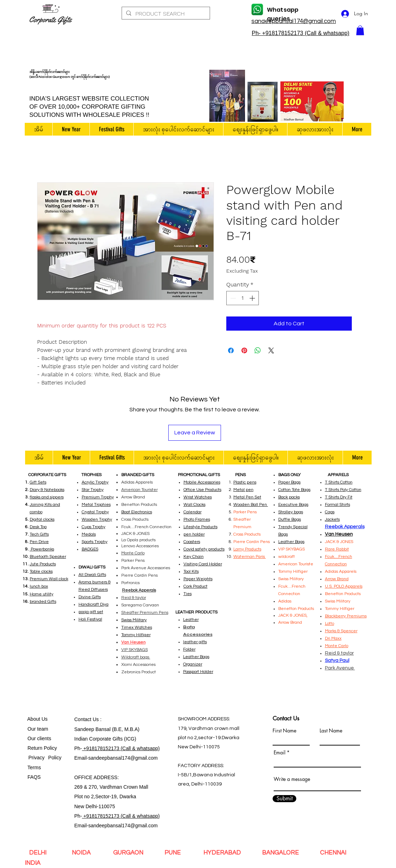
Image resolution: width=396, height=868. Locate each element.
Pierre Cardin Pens (139, 575)
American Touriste (296, 564)
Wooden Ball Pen (251, 505)
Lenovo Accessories (140, 546)
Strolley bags (291, 512)
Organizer (193, 664)
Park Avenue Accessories (146, 568)
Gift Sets (38, 482)
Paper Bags (289, 482)
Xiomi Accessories (138, 665)
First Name (284, 731)
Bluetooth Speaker (48, 557)
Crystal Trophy (95, 512)
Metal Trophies (96, 505)
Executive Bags (293, 505)
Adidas (285, 601)
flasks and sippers (47, 497)
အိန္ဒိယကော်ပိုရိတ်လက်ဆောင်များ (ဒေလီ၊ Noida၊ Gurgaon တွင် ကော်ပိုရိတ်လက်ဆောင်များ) (70, 74)
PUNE (174, 853)
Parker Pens (133, 561)
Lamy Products (247, 549)
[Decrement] (232, 298)
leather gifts (195, 642)
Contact (83, 719)
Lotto (330, 624)
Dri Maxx (333, 638)
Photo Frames (197, 519)
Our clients (38, 738)
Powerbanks (42, 549)
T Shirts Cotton (339, 482)
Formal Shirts (337, 505)
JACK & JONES (135, 534)
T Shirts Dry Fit (339, 497)
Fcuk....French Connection (146, 527)
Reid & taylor (134, 598)
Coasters (192, 542)
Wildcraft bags (136, 657)
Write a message (292, 779)
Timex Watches (137, 627)
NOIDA (83, 853)
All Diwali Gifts (92, 575)
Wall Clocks (194, 505)
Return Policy (42, 748)
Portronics (130, 583)
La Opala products (138, 540)
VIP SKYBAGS (292, 549)
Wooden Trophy (97, 519)
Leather (191, 620)
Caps (330, 512)
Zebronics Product (139, 672)
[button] (360, 30)
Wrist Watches (198, 497)
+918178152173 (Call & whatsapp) (121, 748)
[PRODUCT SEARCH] (165, 14)
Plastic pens (245, 482)
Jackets (332, 519)
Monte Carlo (133, 553)
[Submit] (284, 799)
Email (279, 753)
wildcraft (287, 557)
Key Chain (194, 557)
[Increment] (253, 298)
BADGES (90, 549)
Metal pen (243, 490)
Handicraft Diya (94, 604)
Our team (36, 729)
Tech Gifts (39, 534)
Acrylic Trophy (95, 482)
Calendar (193, 512)
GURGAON (129, 853)
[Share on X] (271, 350)
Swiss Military (338, 601)
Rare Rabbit (337, 549)
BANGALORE (280, 853)
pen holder (194, 534)
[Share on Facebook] (231, 350)
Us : (97, 719)
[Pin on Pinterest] (244, 350)
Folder (189, 649)
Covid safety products (204, 549)
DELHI (39, 853)
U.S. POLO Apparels (344, 586)
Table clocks (41, 572)
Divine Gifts (90, 597)
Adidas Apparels (137, 482)
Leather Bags (196, 657)
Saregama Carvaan (140, 605)
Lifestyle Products (200, 527)
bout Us (39, 719)
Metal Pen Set (247, 497)
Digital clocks (42, 519)
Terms (35, 767)
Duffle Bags (290, 519)
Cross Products (135, 519)
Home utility (42, 594)
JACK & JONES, (293, 615)
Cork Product (196, 586)
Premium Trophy (98, 497)
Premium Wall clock (49, 579)
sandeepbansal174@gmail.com (123, 758)
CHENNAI (333, 853)
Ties (188, 594)
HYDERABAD (221, 853)
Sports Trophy (95, 542)
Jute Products (43, 564)
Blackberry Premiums (346, 616)
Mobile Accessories (202, 482)
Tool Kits (191, 572)
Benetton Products (139, 505)
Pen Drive (39, 542)
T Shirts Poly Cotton (343, 490)
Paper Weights (198, 579)
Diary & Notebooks (47, 490)
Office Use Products (202, 490)
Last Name (331, 731)
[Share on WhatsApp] (258, 350)
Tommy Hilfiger (136, 635)
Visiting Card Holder (203, 564)
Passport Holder (198, 672)
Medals (89, 534)
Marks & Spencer (341, 631)
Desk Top (38, 527)
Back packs (289, 497)
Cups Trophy (94, 527)
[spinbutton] (243, 298)
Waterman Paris (250, 557)
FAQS (33, 777)
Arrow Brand (133, 497)
